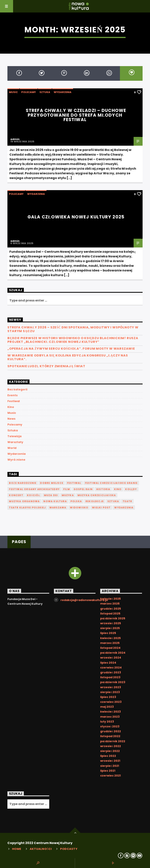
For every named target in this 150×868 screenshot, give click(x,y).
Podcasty (69, 849)
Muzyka (68, 495)
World (12, 448)
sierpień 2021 (110, 766)
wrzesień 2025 (111, 623)
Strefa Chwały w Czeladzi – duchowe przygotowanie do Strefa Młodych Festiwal (76, 115)
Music (13, 92)
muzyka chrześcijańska (97, 495)
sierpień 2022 (110, 751)
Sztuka (45, 92)
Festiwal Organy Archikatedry (34, 489)
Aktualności (41, 849)
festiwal (74, 483)
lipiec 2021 (108, 771)
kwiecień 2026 (110, 599)
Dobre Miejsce (52, 483)
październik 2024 (113, 653)
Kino (11, 407)
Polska (76, 501)
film (67, 489)
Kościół (34, 495)
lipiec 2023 (108, 697)
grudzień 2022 (111, 731)
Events (12, 395)
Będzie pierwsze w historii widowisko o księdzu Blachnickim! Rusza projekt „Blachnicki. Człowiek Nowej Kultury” (73, 340)
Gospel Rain (83, 489)
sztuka (113, 501)
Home (17, 849)
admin (15, 139)
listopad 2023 (110, 677)
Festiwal (14, 401)
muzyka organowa (24, 501)
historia (103, 489)
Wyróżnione (16, 460)
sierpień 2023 (110, 692)
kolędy (131, 489)
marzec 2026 (110, 604)
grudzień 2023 (111, 672)
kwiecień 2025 (110, 638)
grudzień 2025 (111, 609)
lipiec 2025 (108, 633)
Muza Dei (51, 495)
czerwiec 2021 (110, 776)
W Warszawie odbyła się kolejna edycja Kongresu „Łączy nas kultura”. (68, 357)
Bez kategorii (17, 389)
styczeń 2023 (110, 726)
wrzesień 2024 (111, 658)
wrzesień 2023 (111, 687)
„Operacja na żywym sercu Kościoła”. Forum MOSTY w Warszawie (71, 349)
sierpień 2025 (110, 628)
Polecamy (29, 92)
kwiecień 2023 (110, 712)
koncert (16, 495)
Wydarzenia (63, 92)
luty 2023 (107, 722)
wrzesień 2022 (111, 746)
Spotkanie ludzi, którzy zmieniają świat (46, 366)
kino (118, 489)
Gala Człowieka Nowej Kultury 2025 (76, 217)
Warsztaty (15, 442)
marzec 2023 (110, 717)
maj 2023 (107, 707)
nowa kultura (55, 501)
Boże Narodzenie (23, 483)
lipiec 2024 (108, 663)
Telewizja (14, 436)
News (11, 419)
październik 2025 (113, 618)
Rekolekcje (95, 501)
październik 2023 (113, 682)
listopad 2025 (110, 614)
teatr (127, 501)
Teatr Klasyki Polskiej (27, 508)
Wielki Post (101, 508)
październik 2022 (113, 741)
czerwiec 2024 (111, 668)
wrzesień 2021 (110, 761)
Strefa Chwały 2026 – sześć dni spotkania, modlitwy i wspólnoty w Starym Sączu (73, 329)
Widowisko (79, 508)
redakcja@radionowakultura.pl (84, 600)
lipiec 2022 (108, 756)
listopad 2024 (110, 648)
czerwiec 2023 (111, 702)
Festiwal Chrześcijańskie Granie (111, 483)
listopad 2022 (110, 736)
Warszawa (58, 508)
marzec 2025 (110, 643)
